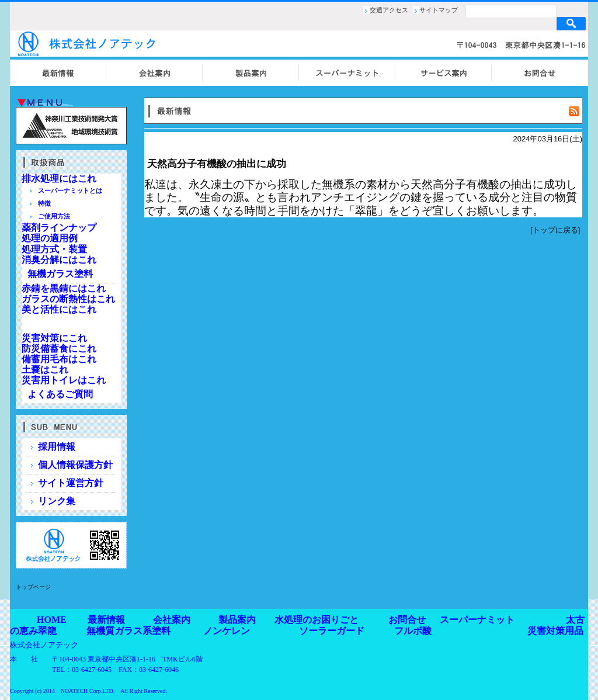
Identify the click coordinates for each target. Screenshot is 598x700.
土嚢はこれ (45, 370)
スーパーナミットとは (70, 190)
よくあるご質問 (60, 394)
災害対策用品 (555, 631)
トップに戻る (555, 230)
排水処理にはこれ (59, 179)
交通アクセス (389, 10)
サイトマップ (439, 10)
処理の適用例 (50, 238)
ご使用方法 (54, 216)
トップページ (33, 587)
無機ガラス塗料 (60, 274)
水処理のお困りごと (317, 620)
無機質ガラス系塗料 (128, 631)
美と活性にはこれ (59, 309)
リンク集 (57, 501)
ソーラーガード (332, 631)
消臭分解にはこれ (59, 260)
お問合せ (407, 620)
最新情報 (106, 620)
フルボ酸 (413, 631)
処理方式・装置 (54, 249)
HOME (52, 620)
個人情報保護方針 (75, 465)
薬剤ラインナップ (59, 228)
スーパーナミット (477, 620)
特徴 (44, 203)
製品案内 (237, 620)
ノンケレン (227, 631)
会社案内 (172, 620)
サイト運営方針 (71, 483)
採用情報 (57, 447)
